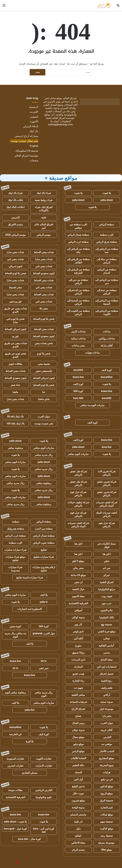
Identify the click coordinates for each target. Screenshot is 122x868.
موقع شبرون (78, 800)
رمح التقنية (107, 681)
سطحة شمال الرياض (78, 235)
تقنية (44, 217)
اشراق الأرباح (78, 709)
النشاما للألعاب (78, 758)
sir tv (15, 668)
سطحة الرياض (107, 224)
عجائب (107, 639)
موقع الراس (78, 751)
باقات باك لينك (15, 200)
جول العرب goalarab (44, 633)
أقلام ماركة (107, 346)
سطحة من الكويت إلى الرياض (78, 312)
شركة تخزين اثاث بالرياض (107, 473)
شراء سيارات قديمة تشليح (30, 577)
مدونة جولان (78, 730)
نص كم (107, 568)
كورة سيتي (15, 626)
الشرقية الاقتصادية (78, 603)
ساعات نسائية (78, 339)
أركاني (107, 695)
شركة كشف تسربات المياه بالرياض (107, 504)
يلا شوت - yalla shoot (15, 822)
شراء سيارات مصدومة (15, 569)
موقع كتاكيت (107, 829)
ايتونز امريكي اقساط (15, 329)
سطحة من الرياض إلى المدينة (107, 302)
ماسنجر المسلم (78, 815)
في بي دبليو (107, 779)
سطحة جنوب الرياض (44, 543)
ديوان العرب (107, 723)
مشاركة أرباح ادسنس (27, 136)
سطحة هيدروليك (15, 529)
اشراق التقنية (107, 582)
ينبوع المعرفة (107, 765)
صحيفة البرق (107, 800)
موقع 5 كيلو (78, 561)
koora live (78, 377)
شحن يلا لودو (44, 354)
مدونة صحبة (107, 702)
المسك (78, 772)
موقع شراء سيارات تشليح (15, 558)
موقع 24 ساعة (78, 575)
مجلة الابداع (107, 660)
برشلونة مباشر (15, 448)
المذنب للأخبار (107, 751)
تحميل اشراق (107, 674)
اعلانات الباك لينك (15, 207)
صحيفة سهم (107, 822)
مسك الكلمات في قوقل (107, 545)
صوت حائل (78, 793)
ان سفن (78, 582)
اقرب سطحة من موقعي (78, 226)
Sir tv (44, 661)
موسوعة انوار (107, 709)
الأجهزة (34, 121)
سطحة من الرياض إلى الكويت (107, 312)
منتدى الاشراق (15, 224)
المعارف (78, 667)
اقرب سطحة (107, 235)
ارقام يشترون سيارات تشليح (44, 569)
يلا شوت (107, 193)
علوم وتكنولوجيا (44, 797)
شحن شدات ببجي (44, 343)
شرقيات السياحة (78, 702)
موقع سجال (78, 737)
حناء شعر (15, 385)
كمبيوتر (34, 117)
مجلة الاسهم (78, 596)
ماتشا (15, 392)
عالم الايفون (107, 610)
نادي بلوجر (78, 631)
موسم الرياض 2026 (15, 235)
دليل (78, 829)
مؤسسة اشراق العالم (27, 156)
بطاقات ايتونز (15, 364)
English (34, 146)
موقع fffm (107, 850)
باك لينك (34, 131)
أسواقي (78, 610)
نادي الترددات (78, 660)
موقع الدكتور (107, 786)
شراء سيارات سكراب (15, 550)
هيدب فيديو (78, 674)
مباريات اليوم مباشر (78, 454)
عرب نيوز (107, 603)
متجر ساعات (78, 346)
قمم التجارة (107, 808)
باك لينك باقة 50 (15, 416)
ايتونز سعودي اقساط (44, 273)
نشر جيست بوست (44, 424)
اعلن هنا (78, 544)
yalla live (30, 710)
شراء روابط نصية (44, 200)
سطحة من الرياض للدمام (107, 271)
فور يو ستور (15, 301)
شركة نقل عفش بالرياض (78, 473)
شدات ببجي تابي (15, 259)
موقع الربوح (107, 793)
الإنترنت (34, 112)
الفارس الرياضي (44, 790)
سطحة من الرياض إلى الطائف (78, 261)
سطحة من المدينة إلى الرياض (78, 302)
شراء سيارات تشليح (44, 557)
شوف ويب (107, 596)
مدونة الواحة (78, 808)
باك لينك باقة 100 (15, 424)
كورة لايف (107, 370)
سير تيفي (44, 668)
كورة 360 (78, 391)
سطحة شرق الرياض (107, 242)
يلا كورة (30, 741)
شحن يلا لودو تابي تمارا (15, 320)
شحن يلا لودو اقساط (15, 273)
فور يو (15, 336)
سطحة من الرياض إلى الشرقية (78, 271)
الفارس (107, 737)
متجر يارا (107, 716)
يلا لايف (44, 595)
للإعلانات (12, 862)
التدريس (15, 217)
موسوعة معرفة (107, 843)
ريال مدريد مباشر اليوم (44, 694)
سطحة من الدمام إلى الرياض (78, 292)
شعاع (78, 716)
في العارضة (15, 734)
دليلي (107, 561)
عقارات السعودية (15, 759)
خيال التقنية (78, 589)
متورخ (78, 646)
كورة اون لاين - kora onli (44, 830)
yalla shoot (107, 200)
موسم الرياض (44, 235)
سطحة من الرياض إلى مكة (78, 251)
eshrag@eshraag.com (61, 124)
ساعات (107, 332)
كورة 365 (44, 626)
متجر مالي (78, 568)
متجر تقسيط (15, 287)
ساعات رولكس (107, 339)
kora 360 (78, 398)
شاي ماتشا (44, 399)
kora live (107, 447)
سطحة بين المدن (44, 529)
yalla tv (44, 602)
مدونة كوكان (78, 617)
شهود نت (78, 688)
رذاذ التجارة (78, 681)
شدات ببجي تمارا (15, 252)
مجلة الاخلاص (78, 843)
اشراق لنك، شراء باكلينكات (44, 209)
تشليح (44, 550)
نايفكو (78, 836)
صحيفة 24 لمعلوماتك (27, 151)
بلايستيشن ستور (44, 371)
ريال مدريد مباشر (44, 455)
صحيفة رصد (107, 836)
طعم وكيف (107, 688)
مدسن (107, 653)
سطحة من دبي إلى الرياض (78, 282)
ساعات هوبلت (92, 353)
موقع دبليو (78, 744)
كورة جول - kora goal (15, 829)
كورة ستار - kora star (30, 839)
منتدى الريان (78, 850)
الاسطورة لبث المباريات (30, 609)
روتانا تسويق (78, 653)
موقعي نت (107, 744)
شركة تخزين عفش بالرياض (107, 483)
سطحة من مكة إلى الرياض (107, 261)
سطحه (15, 522)
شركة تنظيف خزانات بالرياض (78, 504)
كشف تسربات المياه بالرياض (107, 514)
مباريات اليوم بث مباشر (93, 405)
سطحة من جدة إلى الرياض (107, 292)
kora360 (78, 370)
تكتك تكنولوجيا (107, 617)
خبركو (107, 575)
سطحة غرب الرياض (78, 242)
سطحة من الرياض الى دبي (107, 282)
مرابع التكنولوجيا (107, 589)
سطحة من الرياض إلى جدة (107, 251)
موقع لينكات (107, 815)
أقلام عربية (107, 730)
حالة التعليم (78, 765)
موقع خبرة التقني (107, 631)
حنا (44, 392)
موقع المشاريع (107, 758)
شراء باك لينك (44, 193)
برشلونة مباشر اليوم (15, 693)
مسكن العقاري (30, 773)
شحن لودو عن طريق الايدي (15, 355)
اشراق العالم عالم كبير (44, 226)
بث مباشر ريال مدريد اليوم (15, 635)
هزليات (107, 772)
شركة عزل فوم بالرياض (78, 494)
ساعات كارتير (78, 332)
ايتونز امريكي (15, 266)
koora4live (107, 377)
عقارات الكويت (44, 759)
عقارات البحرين (15, 766)
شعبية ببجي (44, 364)
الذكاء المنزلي (31, 126)
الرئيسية (34, 107)
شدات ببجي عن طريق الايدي (15, 310)
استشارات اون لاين (107, 667)
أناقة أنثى (78, 639)
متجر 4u (44, 309)
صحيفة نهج (107, 624)
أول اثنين (78, 779)
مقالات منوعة (15, 790)
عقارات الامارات (44, 766)
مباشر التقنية (78, 695)
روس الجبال (78, 723)
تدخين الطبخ (78, 786)
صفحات (34, 160)
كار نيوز (78, 624)
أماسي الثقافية (107, 646)
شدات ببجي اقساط (44, 252)
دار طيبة (78, 822)
